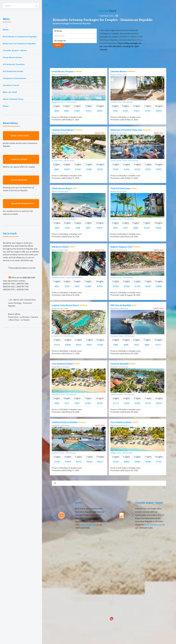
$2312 (79, 462)
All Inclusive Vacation (14, 64)
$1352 (88, 403)
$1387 (57, 462)
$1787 (148, 111)
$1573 (57, 345)
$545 (115, 228)
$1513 (89, 111)
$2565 (137, 462)
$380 (116, 345)
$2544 (158, 228)
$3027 (100, 111)
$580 (57, 403)
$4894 (159, 286)
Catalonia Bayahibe (120, 364)
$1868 (89, 169)
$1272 (147, 228)
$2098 (68, 345)
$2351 (148, 169)
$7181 (159, 462)
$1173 (116, 403)
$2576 (100, 286)
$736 (67, 286)
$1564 (127, 403)
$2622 (79, 345)
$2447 (148, 286)
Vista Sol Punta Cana (120, 188)
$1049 (116, 286)
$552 (57, 286)
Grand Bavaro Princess (62, 71)
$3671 (89, 345)
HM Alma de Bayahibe (121, 305)
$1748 (137, 286)
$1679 (137, 169)
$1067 (67, 169)
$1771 (158, 345)
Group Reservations (12, 57)
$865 (67, 111)
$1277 (137, 111)
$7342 (100, 345)
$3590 (148, 462)
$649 (57, 111)
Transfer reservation (23, 204)
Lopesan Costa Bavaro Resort (65, 305)
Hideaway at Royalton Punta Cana (126, 130)
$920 (77, 286)
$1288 (88, 286)
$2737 (148, 403)
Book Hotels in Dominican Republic (20, 37)
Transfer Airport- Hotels (15, 50)
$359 (57, 228)
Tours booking (20, 180)
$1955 (137, 403)
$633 (137, 345)
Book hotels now (89, 525)
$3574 (159, 111)
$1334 (78, 169)
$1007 (116, 169)
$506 (126, 345)
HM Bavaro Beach (60, 247)
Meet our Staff (10, 92)
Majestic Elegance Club (121, 247)
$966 (77, 403)
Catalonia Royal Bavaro (63, 130)
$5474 (159, 403)
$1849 (68, 462)
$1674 (100, 228)
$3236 (89, 462)
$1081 (77, 111)
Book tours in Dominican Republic (19, 44)
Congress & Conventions (15, 78)
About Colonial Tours (13, 99)
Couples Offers (20, 159)
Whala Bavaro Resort (62, 188)
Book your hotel (21, 136)
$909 (136, 228)
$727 (126, 228)
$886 (147, 345)
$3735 (100, 169)
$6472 (100, 462)
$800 (57, 169)
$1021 (126, 111)
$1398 (127, 286)
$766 (115, 111)
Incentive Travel (11, 85)
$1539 (116, 462)
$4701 (159, 169)
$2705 (100, 403)
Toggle (46, 6)
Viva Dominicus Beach (62, 364)
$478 (67, 228)
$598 (78, 228)
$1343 (127, 169)
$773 (67, 403)
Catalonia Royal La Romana (65, 422)
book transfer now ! (154, 525)
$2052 (127, 462)
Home (6, 30)
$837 (88, 228)
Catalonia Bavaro (119, 71)
